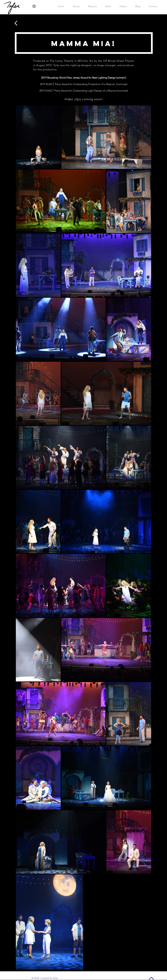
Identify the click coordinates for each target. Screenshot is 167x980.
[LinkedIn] (34, 6)
